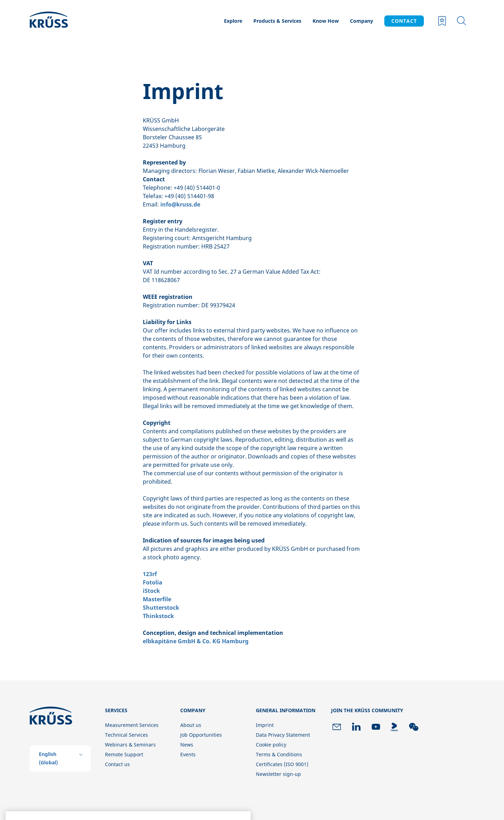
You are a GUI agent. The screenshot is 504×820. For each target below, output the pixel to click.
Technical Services (127, 735)
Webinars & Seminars (130, 745)
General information (286, 710)
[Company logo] (64, 21)
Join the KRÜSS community (367, 710)
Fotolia (153, 582)
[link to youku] (394, 727)
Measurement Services (132, 725)
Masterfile (157, 599)
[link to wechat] (414, 727)
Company (362, 21)
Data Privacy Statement (283, 735)
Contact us (117, 764)
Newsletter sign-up (278, 774)
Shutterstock (161, 608)
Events (188, 754)
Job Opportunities (201, 735)
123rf (150, 574)
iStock (151, 591)
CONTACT (404, 21)
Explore (233, 21)
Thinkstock (158, 616)
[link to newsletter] (337, 727)
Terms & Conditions (279, 754)
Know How (326, 21)
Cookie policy (271, 745)
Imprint (265, 725)
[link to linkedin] (356, 727)
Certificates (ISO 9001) (282, 764)
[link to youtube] (376, 727)
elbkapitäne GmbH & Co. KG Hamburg (196, 641)
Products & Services (277, 21)
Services (116, 710)
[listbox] (60, 759)
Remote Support (124, 754)
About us (191, 725)
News (187, 745)
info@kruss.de (180, 204)
